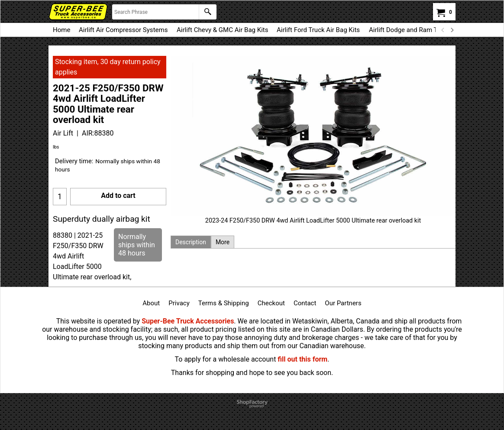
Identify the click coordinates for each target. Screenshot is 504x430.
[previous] (443, 30)
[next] (452, 30)
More (223, 242)
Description (191, 242)
